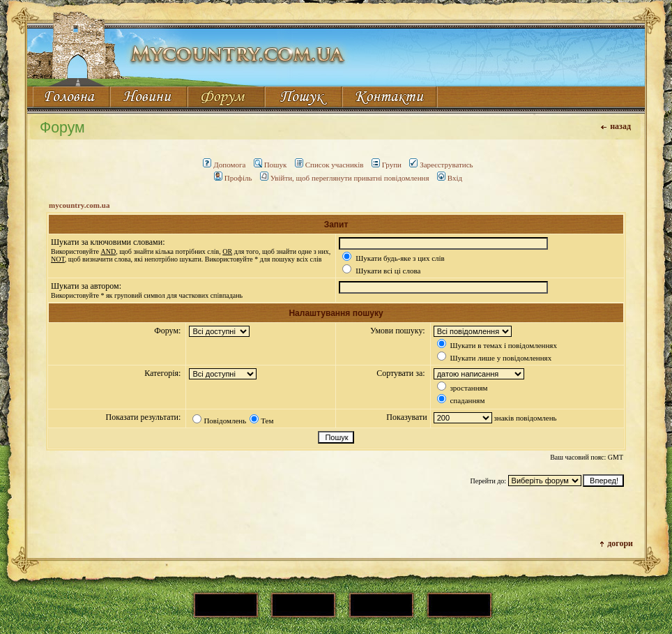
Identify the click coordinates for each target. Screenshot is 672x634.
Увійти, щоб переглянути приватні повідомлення (345, 178)
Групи (387, 165)
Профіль (233, 178)
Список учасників (329, 165)
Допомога (224, 165)
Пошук (270, 165)
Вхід (450, 178)
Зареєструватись (441, 165)
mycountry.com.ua (79, 205)
